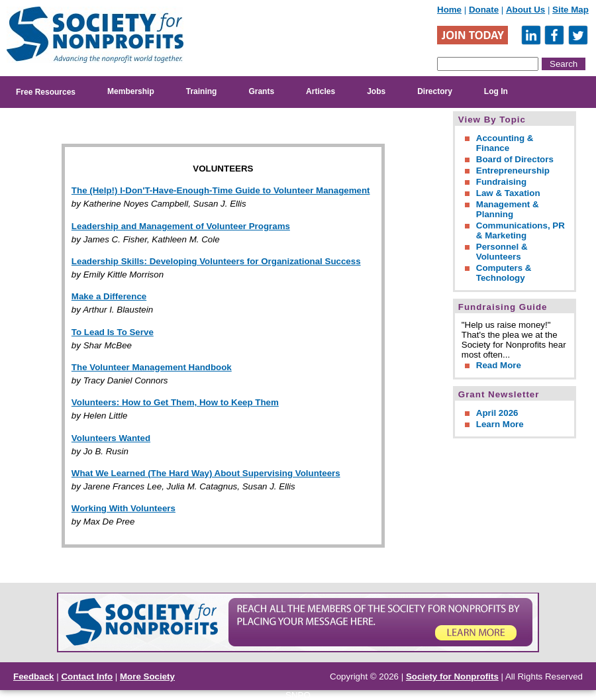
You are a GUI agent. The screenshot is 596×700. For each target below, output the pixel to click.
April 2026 (497, 413)
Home (449, 10)
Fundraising (501, 182)
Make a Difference (109, 296)
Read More (499, 365)
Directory (435, 91)
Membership (131, 91)
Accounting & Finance (505, 143)
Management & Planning (508, 209)
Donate (484, 10)
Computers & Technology (504, 273)
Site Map (571, 10)
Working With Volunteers (124, 508)
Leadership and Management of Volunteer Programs (181, 226)
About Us (525, 10)
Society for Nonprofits (452, 676)
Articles (321, 91)
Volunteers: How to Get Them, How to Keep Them (175, 402)
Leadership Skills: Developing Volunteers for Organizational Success (216, 261)
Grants (261, 91)
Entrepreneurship (513, 171)
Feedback (34, 676)
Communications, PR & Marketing (521, 230)
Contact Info (87, 676)
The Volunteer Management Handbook (152, 367)
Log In (496, 91)
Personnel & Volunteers (502, 252)
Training (202, 91)
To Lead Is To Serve (113, 332)
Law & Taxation (508, 193)
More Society (147, 676)
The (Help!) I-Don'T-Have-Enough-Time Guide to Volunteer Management (221, 190)
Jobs (376, 91)
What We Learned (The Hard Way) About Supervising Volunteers (206, 473)
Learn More (500, 424)
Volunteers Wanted (111, 438)
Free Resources (46, 92)
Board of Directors (515, 159)
